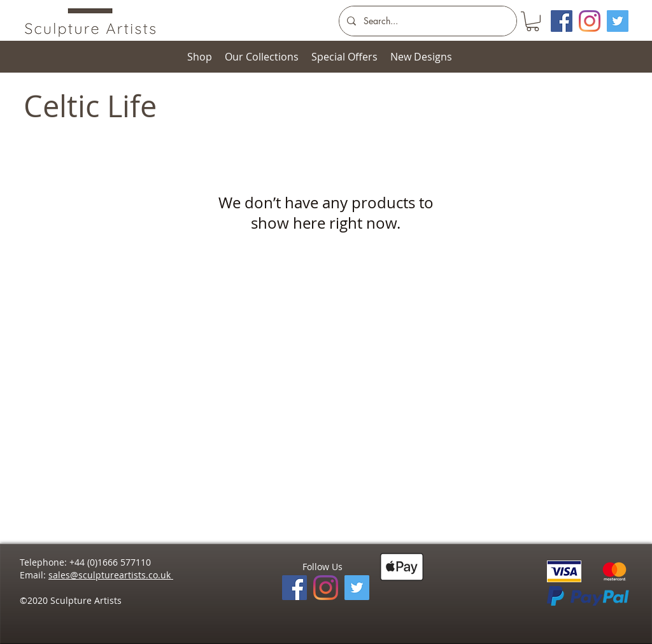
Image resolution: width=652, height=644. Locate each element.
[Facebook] (294, 588)
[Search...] (427, 21)
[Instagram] (590, 21)
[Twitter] (618, 21)
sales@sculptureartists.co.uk (111, 575)
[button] (533, 21)
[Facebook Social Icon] (562, 21)
